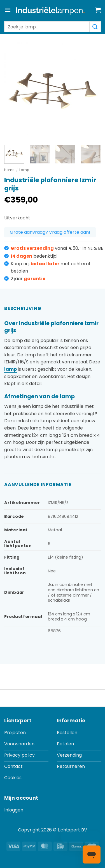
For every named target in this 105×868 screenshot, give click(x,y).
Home (9, 170)
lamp (11, 369)
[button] (8, 10)
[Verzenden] (95, 27)
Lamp (24, 170)
